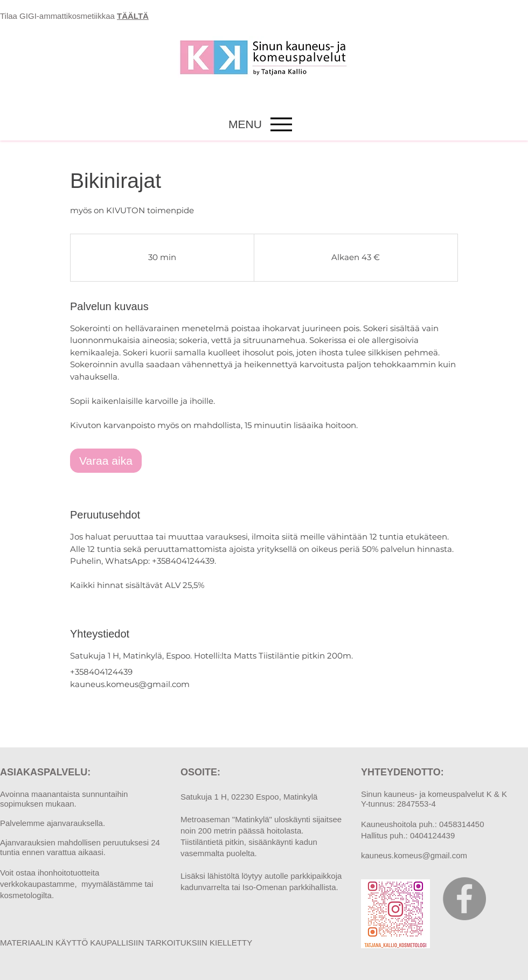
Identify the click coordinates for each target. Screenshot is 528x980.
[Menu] (281, 124)
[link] (106, 461)
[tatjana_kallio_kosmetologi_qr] (395, 914)
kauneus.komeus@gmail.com (414, 855)
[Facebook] (464, 899)
